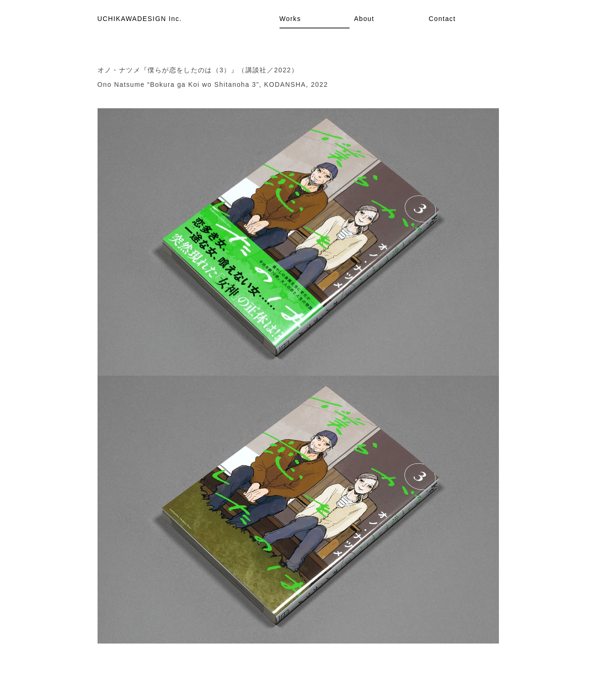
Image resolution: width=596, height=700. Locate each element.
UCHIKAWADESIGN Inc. (140, 19)
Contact (442, 19)
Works (290, 19)
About (365, 19)
